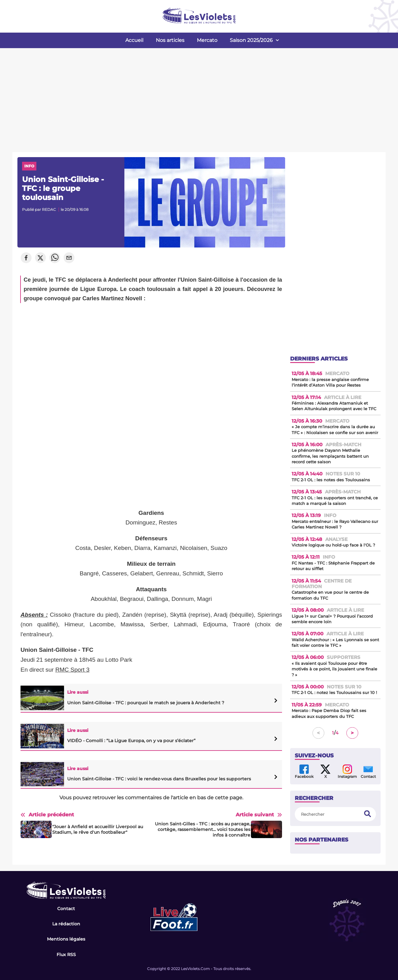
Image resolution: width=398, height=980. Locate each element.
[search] (368, 814)
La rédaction (66, 924)
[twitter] (40, 258)
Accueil (134, 40)
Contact (66, 909)
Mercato (207, 40)
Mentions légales (66, 939)
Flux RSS (66, 955)
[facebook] (26, 258)
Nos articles (170, 40)
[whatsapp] (55, 258)
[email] (69, 258)
